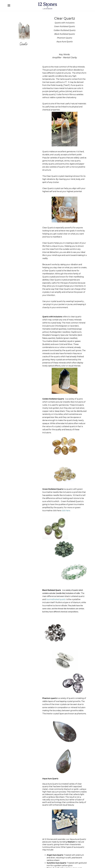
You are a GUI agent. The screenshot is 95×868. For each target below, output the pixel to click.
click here (66, 511)
